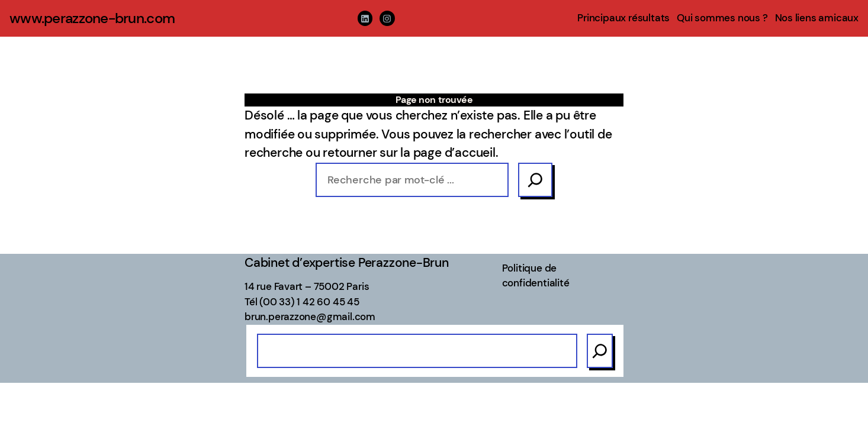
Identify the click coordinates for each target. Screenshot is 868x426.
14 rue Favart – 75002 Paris (307, 286)
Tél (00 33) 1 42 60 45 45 (302, 302)
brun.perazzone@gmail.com (310, 317)
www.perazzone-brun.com (92, 18)
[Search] (535, 180)
